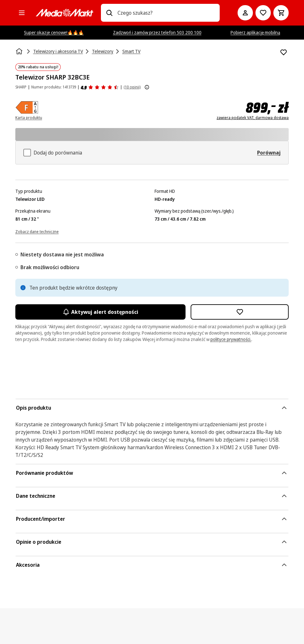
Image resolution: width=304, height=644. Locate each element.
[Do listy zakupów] (263, 13)
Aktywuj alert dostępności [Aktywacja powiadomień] (100, 312)
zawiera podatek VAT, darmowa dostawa (253, 118)
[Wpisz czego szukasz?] (109, 13)
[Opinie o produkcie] (100, 87)
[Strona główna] (20, 51)
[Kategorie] (22, 13)
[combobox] (166, 13)
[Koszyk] (281, 13)
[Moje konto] (245, 13)
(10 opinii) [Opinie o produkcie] (132, 87)
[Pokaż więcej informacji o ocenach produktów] (147, 87)
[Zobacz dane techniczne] (37, 231)
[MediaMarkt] (65, 13)
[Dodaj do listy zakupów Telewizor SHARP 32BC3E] (284, 52)
